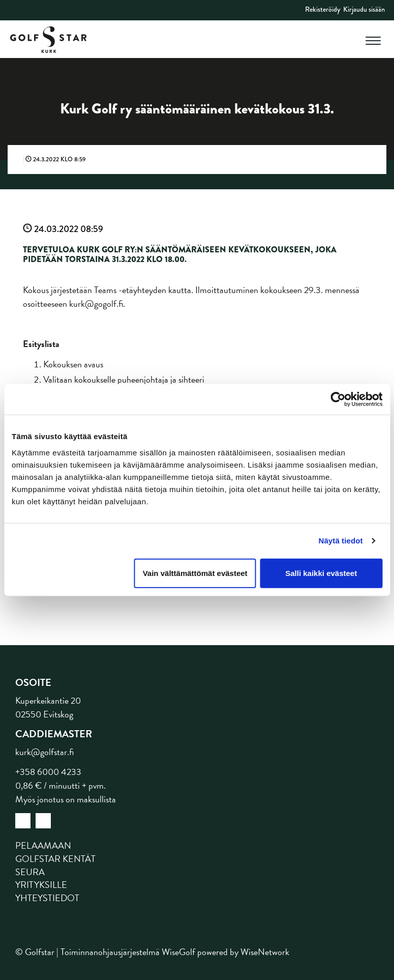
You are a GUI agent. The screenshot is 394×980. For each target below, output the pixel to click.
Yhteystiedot (47, 898)
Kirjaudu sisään (364, 9)
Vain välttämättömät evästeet (195, 573)
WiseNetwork (265, 952)
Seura (30, 872)
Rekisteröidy (323, 9)
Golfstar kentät (55, 859)
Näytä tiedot (341, 541)
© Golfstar (35, 952)
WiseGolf (178, 952)
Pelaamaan (43, 845)
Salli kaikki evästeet (321, 573)
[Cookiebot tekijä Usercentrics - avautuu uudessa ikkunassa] (338, 399)
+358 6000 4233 (48, 772)
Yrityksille (41, 885)
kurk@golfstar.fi (44, 752)
